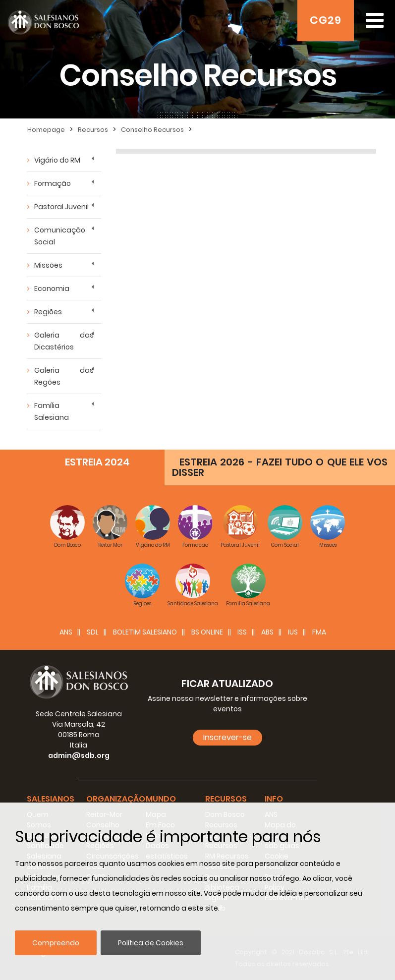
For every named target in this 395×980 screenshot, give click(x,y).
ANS (66, 632)
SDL (93, 632)
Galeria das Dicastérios (64, 341)
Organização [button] (116, 799)
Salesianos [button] (51, 799)
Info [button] (274, 799)
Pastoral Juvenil (61, 207)
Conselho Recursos (152, 130)
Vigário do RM (57, 160)
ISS (242, 632)
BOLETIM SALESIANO (145, 632)
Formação (53, 183)
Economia (52, 288)
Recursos (93, 130)
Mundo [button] (161, 799)
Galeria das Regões (64, 376)
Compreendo (56, 943)
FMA (319, 632)
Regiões (48, 312)
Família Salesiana (52, 411)
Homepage (46, 130)
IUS (293, 632)
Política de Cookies (151, 943)
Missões (48, 265)
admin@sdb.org (79, 755)
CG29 (326, 20)
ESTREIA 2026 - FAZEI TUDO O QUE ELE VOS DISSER (280, 467)
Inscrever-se (227, 737)
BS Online (207, 632)
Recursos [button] (226, 799)
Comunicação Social (60, 236)
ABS (267, 632)
